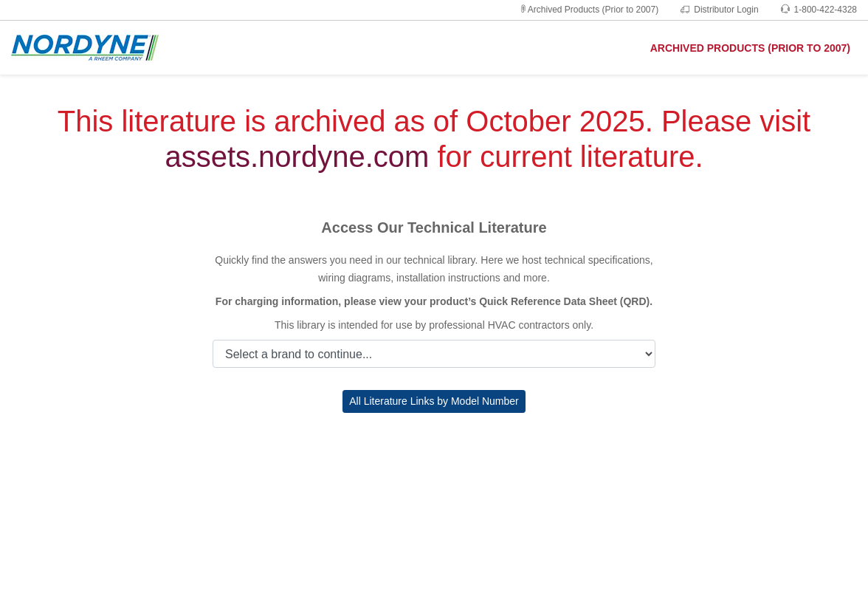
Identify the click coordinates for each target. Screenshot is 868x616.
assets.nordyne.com (297, 157)
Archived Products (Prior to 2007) (589, 10)
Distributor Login (719, 10)
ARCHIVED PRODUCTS (750, 48)
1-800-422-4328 (819, 10)
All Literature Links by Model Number (434, 401)
